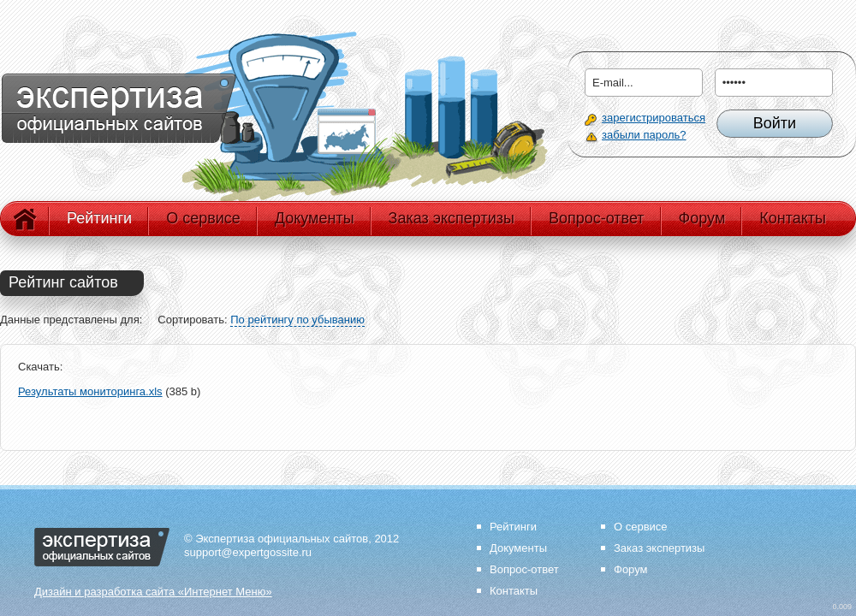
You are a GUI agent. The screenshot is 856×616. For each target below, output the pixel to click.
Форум (702, 218)
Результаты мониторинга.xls (90, 391)
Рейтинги (99, 218)
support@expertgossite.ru (248, 552)
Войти (775, 123)
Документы (315, 218)
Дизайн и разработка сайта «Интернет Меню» (153, 592)
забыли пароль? (644, 135)
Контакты (793, 218)
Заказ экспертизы (452, 218)
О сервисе (203, 218)
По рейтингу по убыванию (297, 320)
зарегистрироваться (654, 118)
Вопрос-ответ (597, 218)
